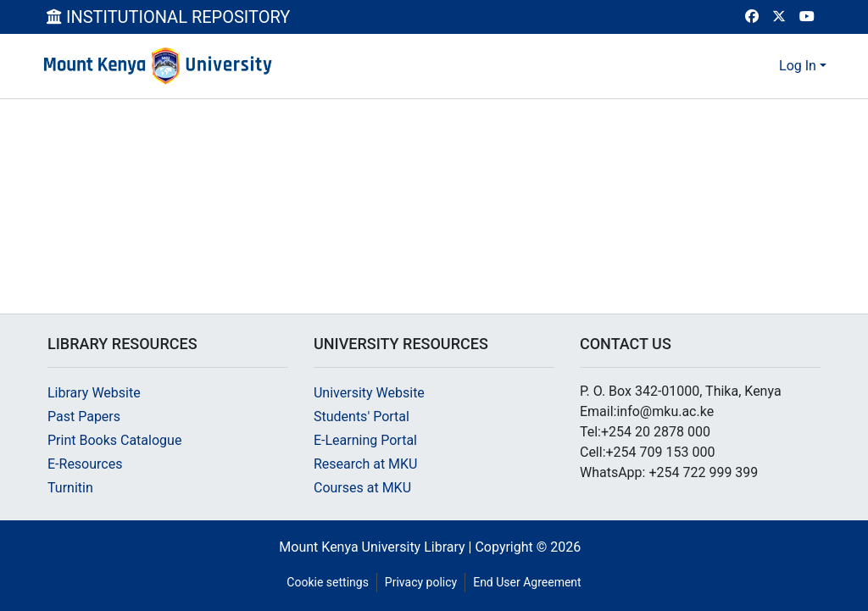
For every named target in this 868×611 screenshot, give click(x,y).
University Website (369, 393)
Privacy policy (421, 582)
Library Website (94, 393)
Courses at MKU (362, 488)
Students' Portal (362, 417)
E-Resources (85, 464)
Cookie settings (328, 582)
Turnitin (70, 488)
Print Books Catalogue (114, 440)
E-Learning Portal (365, 440)
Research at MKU (366, 464)
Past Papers (84, 417)
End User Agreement (527, 582)
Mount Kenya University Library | (377, 547)
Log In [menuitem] (798, 66)
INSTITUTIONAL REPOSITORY (168, 17)
